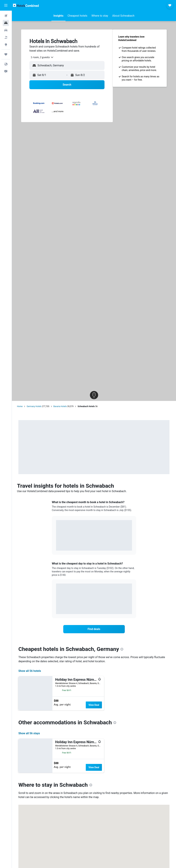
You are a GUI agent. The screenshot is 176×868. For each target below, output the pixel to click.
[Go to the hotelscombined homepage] (26, 5)
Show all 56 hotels (30, 671)
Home (20, 406)
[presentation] (122, 649)
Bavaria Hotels (60, 406)
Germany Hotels (34, 406)
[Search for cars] (6, 30)
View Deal (94, 705)
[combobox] (41, 57)
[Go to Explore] (6, 45)
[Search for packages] (6, 37)
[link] (94, 629)
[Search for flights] (6, 16)
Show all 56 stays (29, 733)
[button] (6, 5)
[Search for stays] (6, 23)
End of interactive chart (56, 545)
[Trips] (6, 54)
